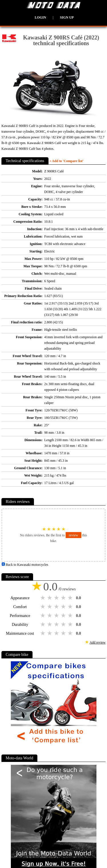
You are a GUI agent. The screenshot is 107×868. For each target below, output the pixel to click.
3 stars (57, 598)
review (73, 535)
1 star (43, 598)
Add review (98, 642)
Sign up (67, 17)
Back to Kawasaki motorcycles (25, 565)
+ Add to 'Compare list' (66, 161)
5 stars (71, 598)
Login (41, 17)
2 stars (50, 598)
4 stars (64, 598)
